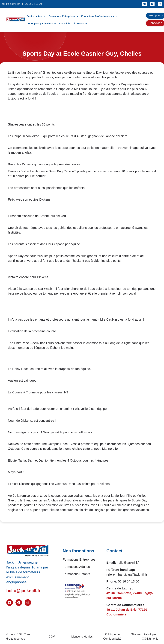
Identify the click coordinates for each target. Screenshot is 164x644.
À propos (80, 24)
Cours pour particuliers (41, 24)
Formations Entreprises (63, 16)
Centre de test (36, 16)
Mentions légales (82, 637)
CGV (52, 637)
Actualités (65, 23)
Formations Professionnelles (99, 16)
